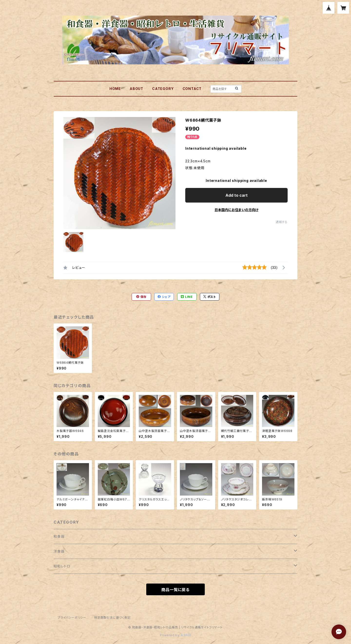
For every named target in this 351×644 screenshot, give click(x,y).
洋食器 (59, 551)
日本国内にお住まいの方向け (236, 210)
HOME (115, 89)
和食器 (59, 536)
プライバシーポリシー (72, 618)
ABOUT (136, 89)
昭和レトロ (62, 566)
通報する (282, 222)
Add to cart (237, 195)
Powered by (175, 635)
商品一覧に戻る (175, 590)
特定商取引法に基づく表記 (112, 618)
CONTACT (192, 89)
